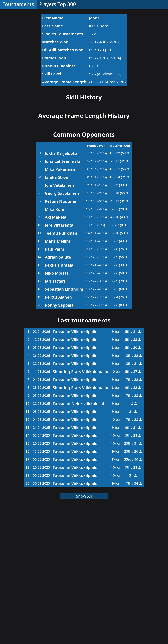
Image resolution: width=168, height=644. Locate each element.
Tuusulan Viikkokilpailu (75, 466)
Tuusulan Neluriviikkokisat (79, 537)
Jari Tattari (55, 415)
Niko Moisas (57, 407)
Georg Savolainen (62, 327)
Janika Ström (57, 311)
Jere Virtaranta (59, 359)
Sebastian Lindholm (64, 423)
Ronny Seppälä (59, 439)
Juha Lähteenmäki (62, 295)
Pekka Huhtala (59, 399)
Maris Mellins (58, 375)
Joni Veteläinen (59, 319)
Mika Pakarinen (60, 303)
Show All (84, 630)
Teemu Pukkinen (61, 367)
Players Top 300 (58, 4)
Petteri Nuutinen (61, 335)
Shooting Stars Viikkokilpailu (80, 505)
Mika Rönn (55, 343)
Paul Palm (54, 383)
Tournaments (18, 4)
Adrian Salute (58, 391)
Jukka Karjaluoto (61, 287)
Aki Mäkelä (56, 351)
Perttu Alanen (58, 431)
